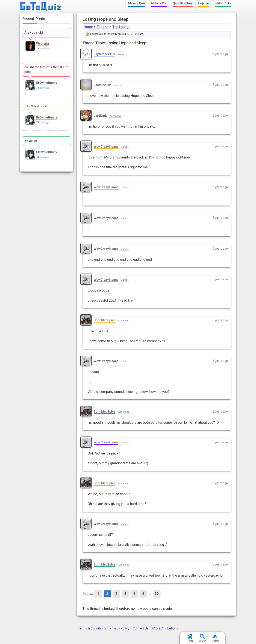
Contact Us (141, 628)
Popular (204, 3)
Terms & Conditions (92, 628)
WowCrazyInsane (106, 147)
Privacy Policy (119, 628)
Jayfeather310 (104, 54)
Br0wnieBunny (47, 83)
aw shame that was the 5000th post (46, 70)
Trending (215, 638)
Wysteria (43, 44)
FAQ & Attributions (165, 628)
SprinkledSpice (105, 320)
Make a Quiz (137, 3)
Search (202, 638)
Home (88, 27)
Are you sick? (34, 33)
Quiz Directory (183, 3)
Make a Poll (159, 3)
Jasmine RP (102, 85)
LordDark (100, 116)
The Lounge (121, 27)
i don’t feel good (36, 106)
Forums (102, 27)
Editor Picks (223, 3)
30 (157, 594)
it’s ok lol (31, 141)
